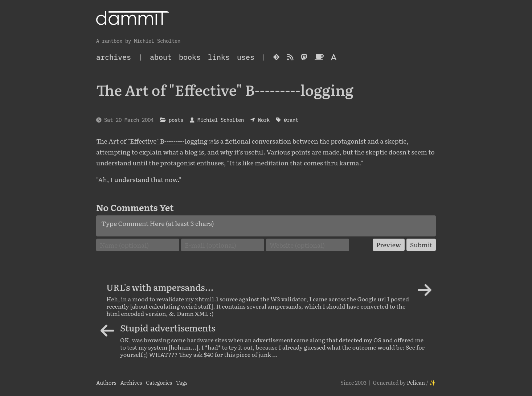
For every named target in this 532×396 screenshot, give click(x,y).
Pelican (416, 382)
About (161, 57)
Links (219, 57)
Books (190, 57)
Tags (182, 382)
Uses (246, 57)
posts (176, 120)
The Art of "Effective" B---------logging (152, 141)
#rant (291, 120)
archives (114, 57)
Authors (106, 382)
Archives (131, 382)
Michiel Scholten (221, 120)
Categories (159, 382)
